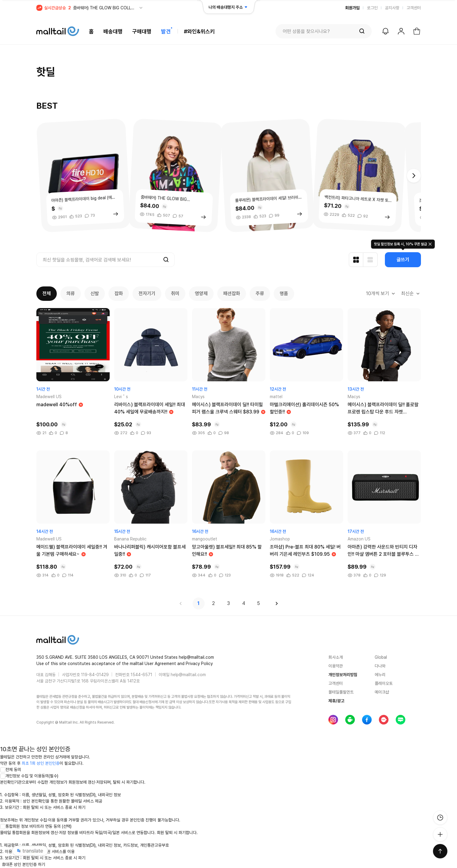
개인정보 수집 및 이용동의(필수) (29, 776)
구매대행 (142, 31)
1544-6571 (142, 675)
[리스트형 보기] (370, 260)
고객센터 (414, 8)
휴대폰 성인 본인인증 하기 (23, 864)
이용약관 (336, 666)
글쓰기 (403, 260)
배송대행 (113, 31)
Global (381, 657)
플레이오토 (384, 683)
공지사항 (392, 8)
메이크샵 (382, 692)
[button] (414, 176)
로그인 (372, 8)
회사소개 (336, 657)
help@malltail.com (188, 675)
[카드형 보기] (356, 260)
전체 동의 (11, 770)
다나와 (380, 666)
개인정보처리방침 (343, 675)
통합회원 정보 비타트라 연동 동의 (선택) (36, 826)
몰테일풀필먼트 (341, 692)
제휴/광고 (336, 701)
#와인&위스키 (199, 31)
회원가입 (352, 8)
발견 (166, 31)
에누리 (380, 675)
